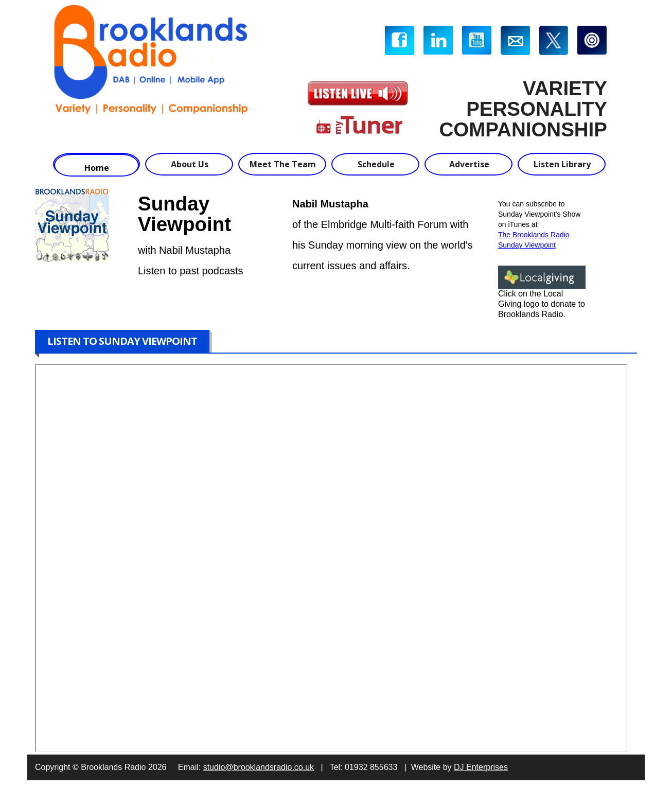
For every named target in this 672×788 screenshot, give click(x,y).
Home (97, 168)
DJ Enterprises (481, 767)
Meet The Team (283, 164)
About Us (190, 164)
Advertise (469, 164)
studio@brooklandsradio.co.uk (259, 767)
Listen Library (562, 164)
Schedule (376, 164)
